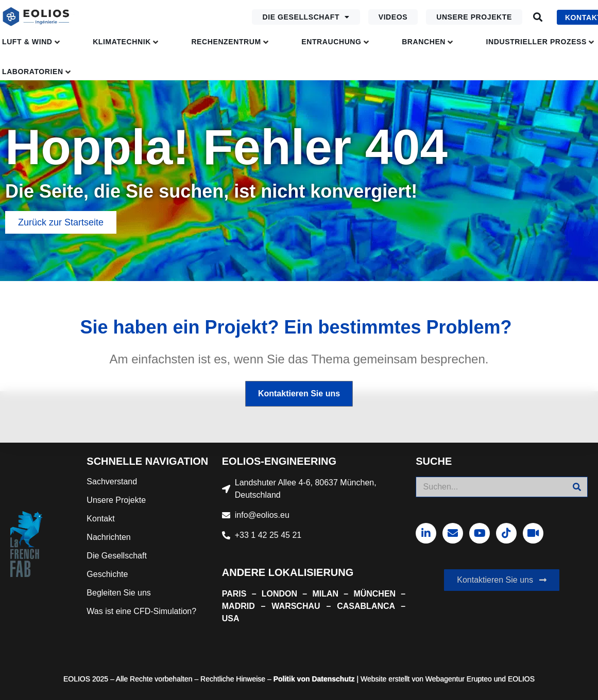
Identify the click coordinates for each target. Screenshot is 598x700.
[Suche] (577, 487)
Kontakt (100, 519)
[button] (538, 17)
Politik (284, 679)
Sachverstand (112, 482)
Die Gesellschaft (306, 17)
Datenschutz (332, 679)
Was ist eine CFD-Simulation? (141, 611)
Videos (393, 17)
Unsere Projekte (474, 17)
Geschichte (107, 574)
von (303, 679)
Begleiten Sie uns (119, 593)
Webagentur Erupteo (459, 679)
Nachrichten (108, 537)
